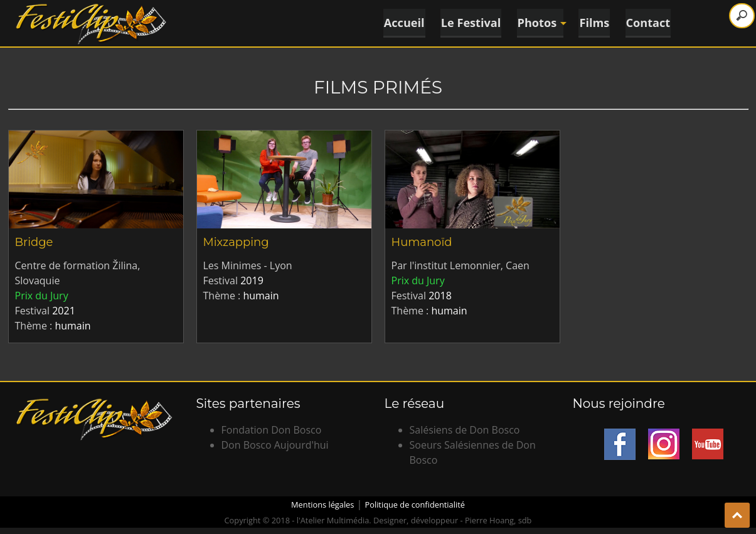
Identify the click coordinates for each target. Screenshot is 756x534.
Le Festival (469, 22)
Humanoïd (422, 242)
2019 (252, 280)
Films (595, 22)
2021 (64, 311)
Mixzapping (236, 242)
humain (72, 326)
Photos (540, 22)
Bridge (34, 242)
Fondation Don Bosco (272, 430)
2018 (440, 296)
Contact (649, 22)
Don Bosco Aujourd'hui (275, 445)
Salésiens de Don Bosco (465, 430)
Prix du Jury (42, 296)
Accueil (401, 22)
